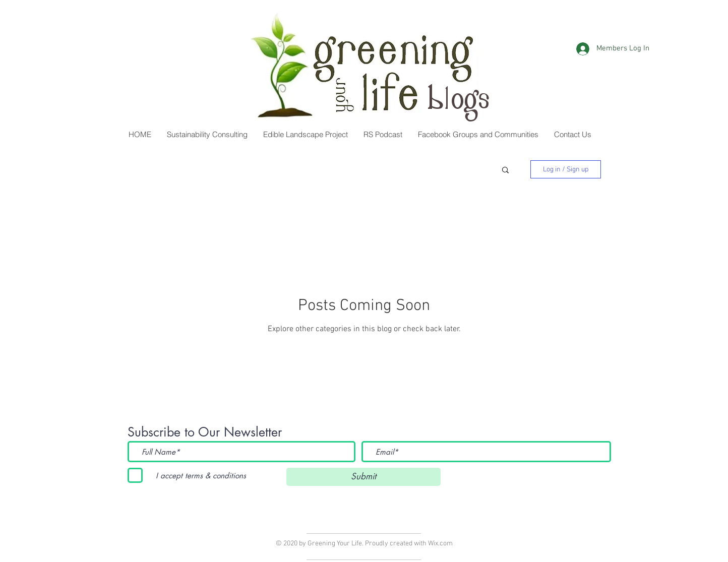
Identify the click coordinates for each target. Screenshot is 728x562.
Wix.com (440, 544)
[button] (478, 135)
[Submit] (363, 477)
